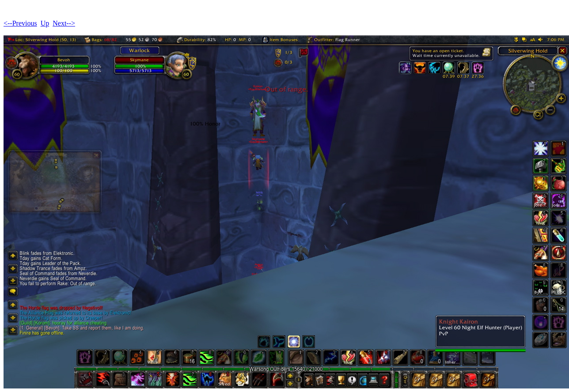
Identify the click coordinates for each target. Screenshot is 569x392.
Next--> (64, 23)
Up (45, 23)
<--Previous (20, 23)
